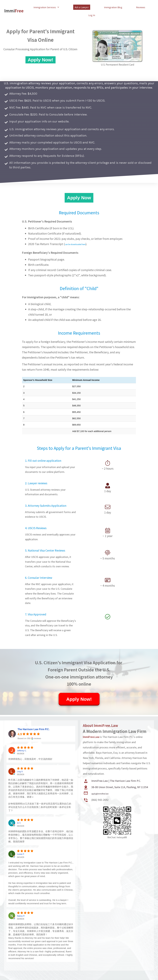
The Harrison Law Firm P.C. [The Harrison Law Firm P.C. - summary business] (34, 729)
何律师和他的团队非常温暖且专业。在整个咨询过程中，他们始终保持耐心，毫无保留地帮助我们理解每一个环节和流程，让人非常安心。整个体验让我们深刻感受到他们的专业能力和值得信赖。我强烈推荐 (41, 836)
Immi (13, 6)
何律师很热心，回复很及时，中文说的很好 (30, 759)
